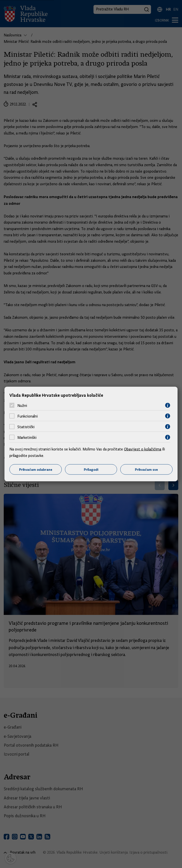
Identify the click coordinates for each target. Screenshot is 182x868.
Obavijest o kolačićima (143, 449)
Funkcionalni (28, 416)
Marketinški (27, 437)
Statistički (26, 427)
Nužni (22, 405)
